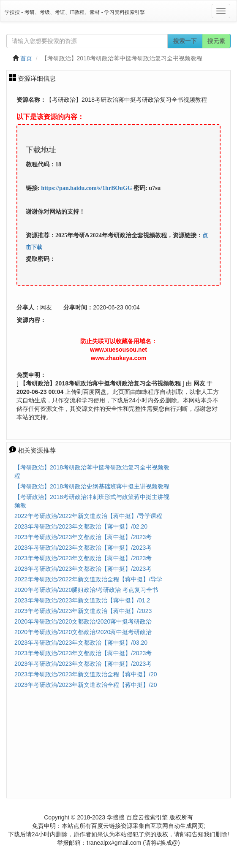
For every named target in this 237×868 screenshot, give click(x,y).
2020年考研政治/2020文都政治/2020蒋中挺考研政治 (83, 621)
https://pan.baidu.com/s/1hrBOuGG (87, 188)
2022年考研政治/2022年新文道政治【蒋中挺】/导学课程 (88, 516)
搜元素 (216, 41)
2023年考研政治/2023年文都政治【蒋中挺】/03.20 (81, 643)
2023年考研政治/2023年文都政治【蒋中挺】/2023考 (83, 537)
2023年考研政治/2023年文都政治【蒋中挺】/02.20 (81, 526)
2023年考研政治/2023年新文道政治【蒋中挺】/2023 (83, 611)
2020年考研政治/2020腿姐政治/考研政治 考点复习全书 (86, 590)
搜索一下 (185, 41)
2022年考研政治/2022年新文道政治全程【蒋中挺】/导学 (88, 579)
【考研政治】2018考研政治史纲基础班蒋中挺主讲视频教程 (92, 486)
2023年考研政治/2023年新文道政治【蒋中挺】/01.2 (82, 600)
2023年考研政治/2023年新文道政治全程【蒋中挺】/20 (86, 674)
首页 (26, 58)
